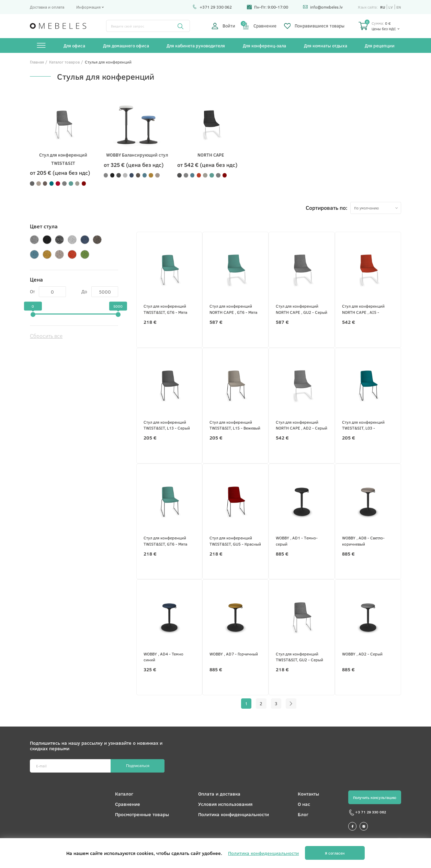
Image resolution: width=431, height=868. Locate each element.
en (399, 7)
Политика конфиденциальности (234, 814)
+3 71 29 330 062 (367, 813)
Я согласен (335, 853)
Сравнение (259, 26)
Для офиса (74, 45)
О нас (304, 804)
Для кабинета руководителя (196, 45)
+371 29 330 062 (212, 7)
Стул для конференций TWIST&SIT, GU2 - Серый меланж (299, 657)
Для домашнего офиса (126, 45)
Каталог (124, 794)
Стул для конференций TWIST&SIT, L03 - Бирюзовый (363, 425)
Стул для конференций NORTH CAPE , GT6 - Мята (233, 309)
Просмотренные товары (142, 814)
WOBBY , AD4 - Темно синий (163, 657)
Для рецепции (380, 45)
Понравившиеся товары (314, 26)
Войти (223, 26)
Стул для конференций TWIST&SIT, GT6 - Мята (165, 309)
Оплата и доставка (219, 794)
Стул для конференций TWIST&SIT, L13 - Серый (167, 425)
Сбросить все (46, 336)
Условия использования (225, 804)
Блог (303, 814)
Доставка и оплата (47, 7)
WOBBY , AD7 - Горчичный (234, 654)
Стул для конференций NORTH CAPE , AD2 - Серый (302, 425)
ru (383, 7)
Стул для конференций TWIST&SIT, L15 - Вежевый (235, 425)
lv (391, 7)
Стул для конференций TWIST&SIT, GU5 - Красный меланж (235, 541)
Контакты (308, 794)
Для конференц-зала (264, 45)
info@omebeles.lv (323, 7)
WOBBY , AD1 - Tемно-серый (297, 541)
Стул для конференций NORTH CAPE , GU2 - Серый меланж (302, 309)
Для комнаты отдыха (326, 45)
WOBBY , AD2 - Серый (362, 654)
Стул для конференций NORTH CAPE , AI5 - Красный (363, 309)
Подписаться (138, 766)
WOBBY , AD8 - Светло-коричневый (363, 541)
